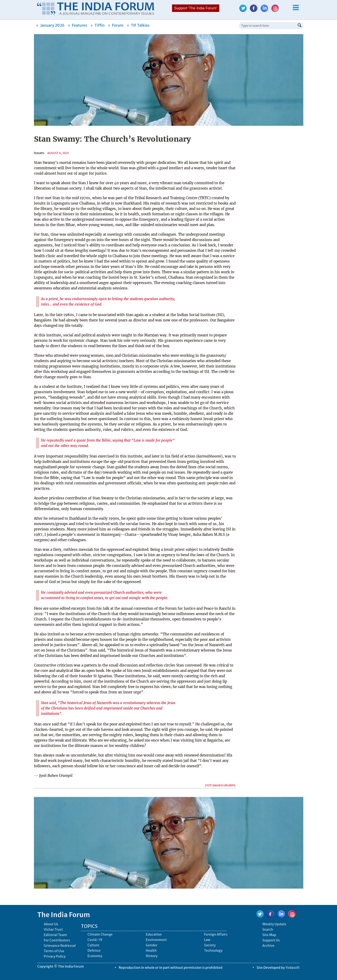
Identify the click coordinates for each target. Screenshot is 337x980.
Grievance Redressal (60, 946)
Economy (95, 956)
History (152, 956)
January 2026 (50, 25)
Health (151, 951)
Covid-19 (95, 940)
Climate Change (100, 934)
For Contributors (57, 940)
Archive (268, 946)
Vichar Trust (53, 930)
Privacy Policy (55, 956)
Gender (152, 945)
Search (268, 930)
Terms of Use (54, 951)
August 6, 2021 (58, 153)
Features (77, 25)
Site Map (269, 935)
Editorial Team (55, 935)
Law (207, 940)
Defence (94, 951)
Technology (213, 951)
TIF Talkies (138, 25)
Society (210, 945)
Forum (115, 25)
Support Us (271, 940)
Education (154, 934)
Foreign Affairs (216, 934)
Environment (156, 940)
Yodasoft (293, 968)
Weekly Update (274, 924)
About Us (51, 924)
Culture (93, 945)
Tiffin (97, 25)
